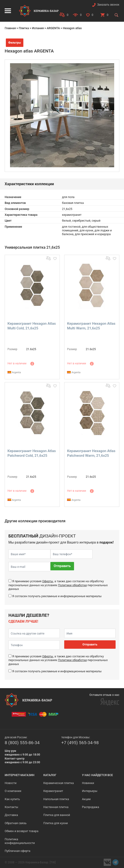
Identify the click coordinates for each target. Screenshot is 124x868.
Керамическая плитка (58, 783)
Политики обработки (72, 585)
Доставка (11, 815)
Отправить (62, 566)
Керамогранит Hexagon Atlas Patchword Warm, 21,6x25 (91, 453)
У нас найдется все (97, 775)
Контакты (11, 807)
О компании (13, 791)
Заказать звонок (108, 5)
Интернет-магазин (19, 775)
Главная (10, 28)
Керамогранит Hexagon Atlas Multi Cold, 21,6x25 (32, 326)
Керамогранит (53, 791)
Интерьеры (90, 791)
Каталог (50, 775)
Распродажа (90, 807)
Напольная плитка (56, 799)
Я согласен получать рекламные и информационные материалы (57, 596)
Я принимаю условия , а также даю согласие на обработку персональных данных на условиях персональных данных (58, 585)
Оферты (48, 581)
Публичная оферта (18, 851)
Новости (11, 783)
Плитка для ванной (57, 815)
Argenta (14, 372)
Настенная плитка (56, 807)
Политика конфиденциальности (20, 841)
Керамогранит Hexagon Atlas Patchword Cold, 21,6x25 (32, 453)
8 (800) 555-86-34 (22, 743)
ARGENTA (53, 28)
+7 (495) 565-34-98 (80, 743)
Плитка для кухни (55, 823)
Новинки (88, 783)
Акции (86, 799)
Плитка (24, 28)
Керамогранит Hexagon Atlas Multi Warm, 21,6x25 (91, 326)
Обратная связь (16, 823)
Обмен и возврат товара (21, 831)
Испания (38, 28)
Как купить (12, 799)
